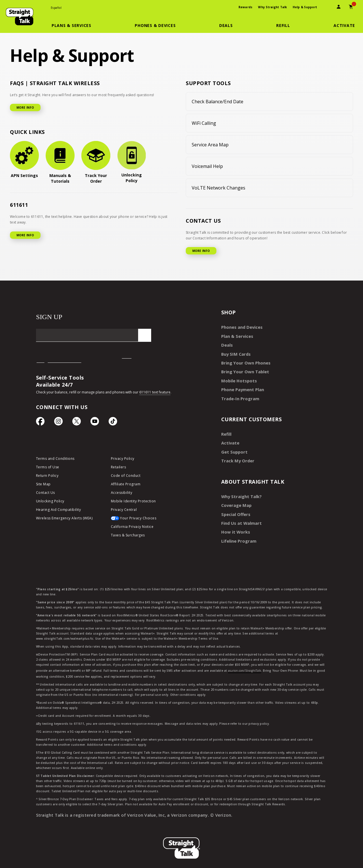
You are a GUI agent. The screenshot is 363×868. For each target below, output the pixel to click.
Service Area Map (210, 145)
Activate (229, 439)
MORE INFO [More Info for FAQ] (25, 108)
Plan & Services (236, 335)
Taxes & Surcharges (128, 536)
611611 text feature (155, 392)
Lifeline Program (238, 533)
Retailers (119, 468)
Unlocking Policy (50, 502)
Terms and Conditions (55, 459)
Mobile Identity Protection (133, 502)
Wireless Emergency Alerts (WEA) (64, 519)
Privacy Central (124, 510)
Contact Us (46, 493)
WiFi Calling (204, 123)
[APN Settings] (24, 160)
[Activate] (344, 26)
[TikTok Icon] (113, 423)
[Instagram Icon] (58, 423)
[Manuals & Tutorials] (60, 163)
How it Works (234, 525)
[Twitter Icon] (77, 423)
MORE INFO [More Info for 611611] (25, 235)
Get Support (233, 447)
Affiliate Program (126, 485)
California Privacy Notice (132, 527)
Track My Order (237, 456)
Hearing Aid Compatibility (59, 510)
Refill (226, 430)
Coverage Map (235, 499)
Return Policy (47, 476)
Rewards (246, 7)
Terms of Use (48, 468)
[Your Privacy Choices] (144, 521)
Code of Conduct (126, 476)
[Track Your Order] (96, 163)
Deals (227, 344)
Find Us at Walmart (240, 516)
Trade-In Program (239, 395)
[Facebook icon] (40, 423)
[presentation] (326, 8)
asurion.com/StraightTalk (245, 663)
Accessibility (122, 493)
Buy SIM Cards (235, 352)
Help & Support (305, 7)
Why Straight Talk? (240, 491)
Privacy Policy (123, 459)
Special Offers (235, 508)
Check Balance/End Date (218, 102)
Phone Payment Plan (242, 386)
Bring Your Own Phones (244, 361)
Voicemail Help (207, 166)
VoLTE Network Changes (219, 188)
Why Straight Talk (272, 7)
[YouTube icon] (95, 423)
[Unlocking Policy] (132, 162)
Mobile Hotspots (238, 378)
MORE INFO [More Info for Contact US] (201, 251)
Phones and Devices (240, 327)
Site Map (43, 485)
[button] (75, 26)
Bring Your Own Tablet (244, 369)
